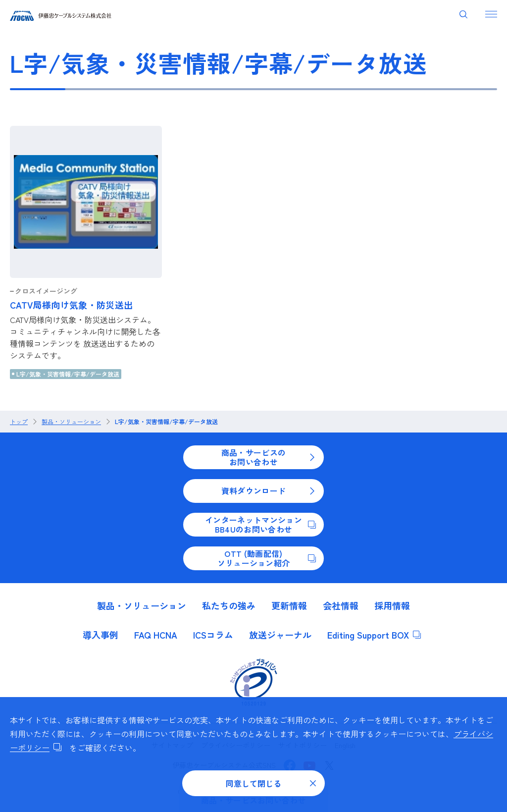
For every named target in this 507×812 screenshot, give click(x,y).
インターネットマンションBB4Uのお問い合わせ (260, 524)
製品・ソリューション (71, 422)
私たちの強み (229, 605)
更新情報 (289, 605)
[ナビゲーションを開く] (491, 14)
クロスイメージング (46, 291)
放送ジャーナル (280, 635)
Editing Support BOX (374, 635)
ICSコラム (213, 635)
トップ (19, 422)
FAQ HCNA (156, 635)
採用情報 (392, 605)
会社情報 (341, 605)
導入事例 (101, 635)
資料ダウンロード (269, 490)
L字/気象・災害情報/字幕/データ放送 (68, 374)
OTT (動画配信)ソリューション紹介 (267, 558)
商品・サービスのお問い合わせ (269, 457)
